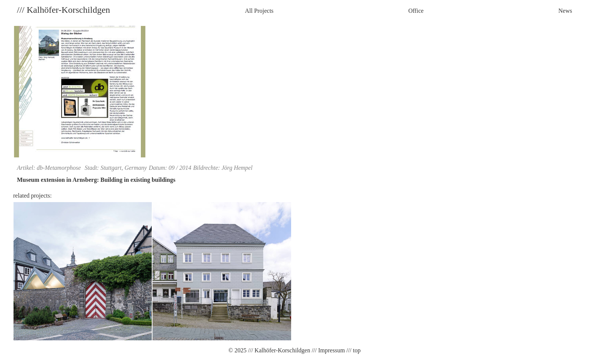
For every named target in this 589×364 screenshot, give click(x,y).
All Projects (259, 11)
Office (416, 11)
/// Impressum (328, 350)
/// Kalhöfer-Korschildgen (278, 350)
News (565, 11)
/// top (353, 350)
